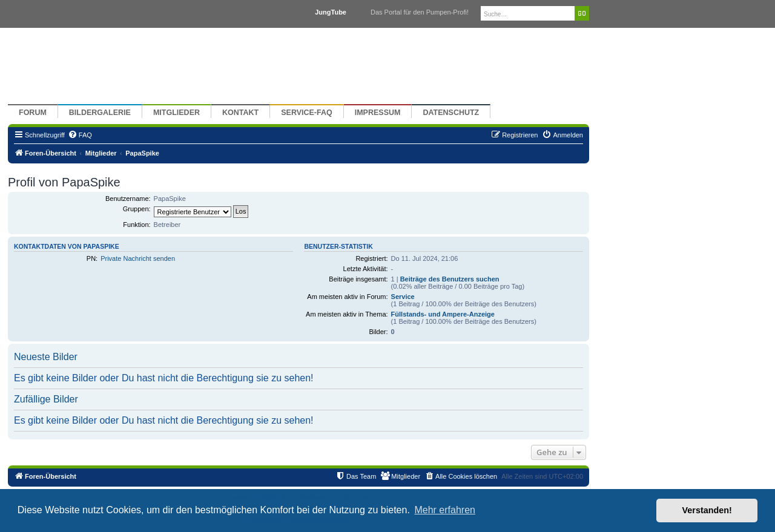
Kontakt (240, 113)
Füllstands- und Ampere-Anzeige (443, 314)
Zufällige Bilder (46, 399)
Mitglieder (176, 113)
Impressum (378, 113)
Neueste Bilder (46, 357)
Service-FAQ (307, 113)
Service (403, 297)
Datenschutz (451, 113)
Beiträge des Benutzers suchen (450, 279)
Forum (33, 113)
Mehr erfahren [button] (445, 510)
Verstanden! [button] (707, 510)
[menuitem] (80, 135)
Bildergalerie (100, 113)
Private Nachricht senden (138, 258)
